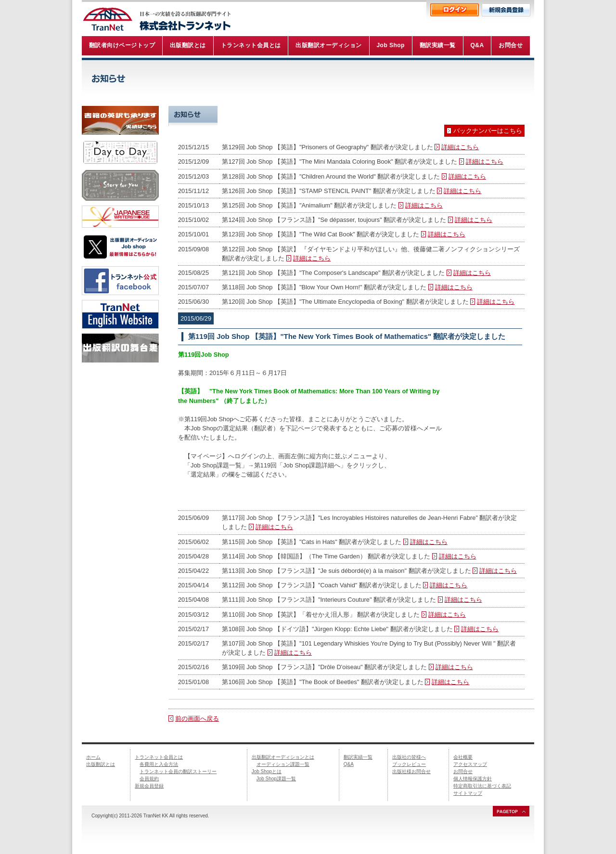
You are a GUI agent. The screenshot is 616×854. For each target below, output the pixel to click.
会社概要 (463, 757)
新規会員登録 (149, 786)
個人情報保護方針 (473, 779)
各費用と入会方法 (159, 764)
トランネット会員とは (159, 757)
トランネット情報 (336, 116)
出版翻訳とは (101, 764)
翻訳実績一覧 (358, 757)
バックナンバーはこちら (488, 131)
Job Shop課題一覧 (276, 779)
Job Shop (415, 116)
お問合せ (463, 771)
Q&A (349, 764)
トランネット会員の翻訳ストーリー (178, 771)
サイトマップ (468, 793)
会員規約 (149, 779)
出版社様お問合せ (411, 771)
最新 (257, 116)
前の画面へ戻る (197, 718)
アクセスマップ (470, 764)
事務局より (494, 116)
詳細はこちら (460, 147)
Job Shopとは (267, 771)
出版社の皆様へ (409, 757)
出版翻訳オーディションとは (283, 757)
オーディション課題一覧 (283, 764)
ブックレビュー (409, 764)
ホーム (93, 757)
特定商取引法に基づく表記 (482, 786)
